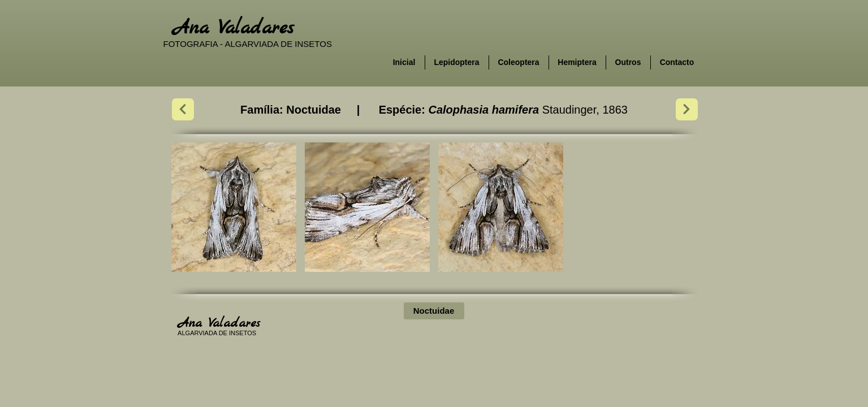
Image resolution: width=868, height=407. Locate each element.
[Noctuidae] (434, 311)
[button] (234, 207)
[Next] (183, 109)
